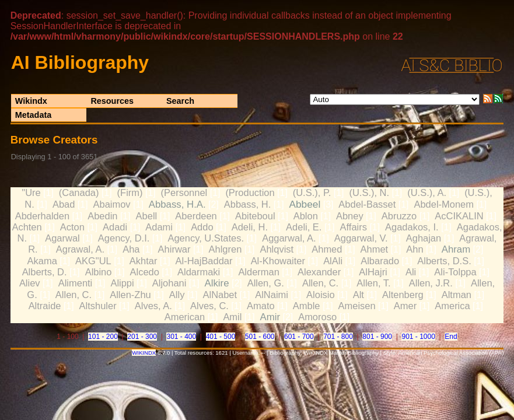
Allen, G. (266, 283)
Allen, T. (373, 283)
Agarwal (62, 238)
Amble (307, 306)
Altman (457, 295)
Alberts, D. (45, 272)
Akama (42, 261)
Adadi (115, 227)
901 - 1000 (418, 337)
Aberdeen (196, 216)
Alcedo (145, 272)
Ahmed (327, 249)
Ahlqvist (277, 249)
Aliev (30, 283)
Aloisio (321, 295)
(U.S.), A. (427, 192)
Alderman (258, 272)
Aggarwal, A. (289, 238)
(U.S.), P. (312, 192)
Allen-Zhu (130, 295)
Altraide (45, 306)
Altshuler (98, 306)
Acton (72, 227)
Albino (99, 272)
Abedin (102, 216)
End (451, 337)
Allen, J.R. (431, 283)
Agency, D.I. (124, 238)
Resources (112, 101)
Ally (177, 295)
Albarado (380, 261)
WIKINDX (144, 353)
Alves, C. (209, 306)
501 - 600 (260, 337)
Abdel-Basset (367, 204)
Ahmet (375, 249)
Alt (359, 295)
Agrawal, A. (80, 249)
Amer (405, 306)
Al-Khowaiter (278, 261)
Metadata (33, 115)
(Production (250, 192)
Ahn (415, 249)
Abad (64, 204)
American (185, 317)
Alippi (122, 283)
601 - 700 (299, 337)
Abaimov (112, 204)
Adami (159, 227)
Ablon (306, 216)
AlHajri (373, 272)
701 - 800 (338, 337)
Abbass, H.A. (177, 204)
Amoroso (317, 317)
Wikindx (31, 101)
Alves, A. (153, 306)
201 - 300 (142, 337)
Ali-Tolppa (455, 272)
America (452, 306)
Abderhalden (42, 216)
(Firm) (130, 192)
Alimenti (76, 283)
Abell (147, 216)
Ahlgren (225, 249)
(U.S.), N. (369, 192)
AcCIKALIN (459, 216)
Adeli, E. (304, 227)
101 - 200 (103, 337)
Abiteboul (255, 216)
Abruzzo (399, 216)
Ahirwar (174, 249)
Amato (261, 306)
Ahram (456, 249)
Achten (27, 227)
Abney (350, 216)
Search (180, 101)
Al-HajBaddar (204, 261)
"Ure (31, 192)
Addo (202, 227)
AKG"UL (93, 261)
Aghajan (424, 238)
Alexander (319, 272)
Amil (232, 317)
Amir (270, 317)
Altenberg (403, 295)
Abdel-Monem (444, 204)
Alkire (217, 283)
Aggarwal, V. (361, 238)
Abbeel (305, 204)
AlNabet (220, 295)
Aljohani (169, 283)
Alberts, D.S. (444, 261)
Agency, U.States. (206, 238)
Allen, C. (320, 283)
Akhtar (144, 261)
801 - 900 (377, 337)
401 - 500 (221, 337)
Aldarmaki (199, 272)
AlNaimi (272, 295)
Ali (411, 272)
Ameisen (357, 306)
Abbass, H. (248, 204)
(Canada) (79, 192)
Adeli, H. (250, 227)
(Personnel (184, 192)
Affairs (354, 227)
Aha (131, 249)
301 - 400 (181, 337)
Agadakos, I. (412, 227)
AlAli (333, 261)
